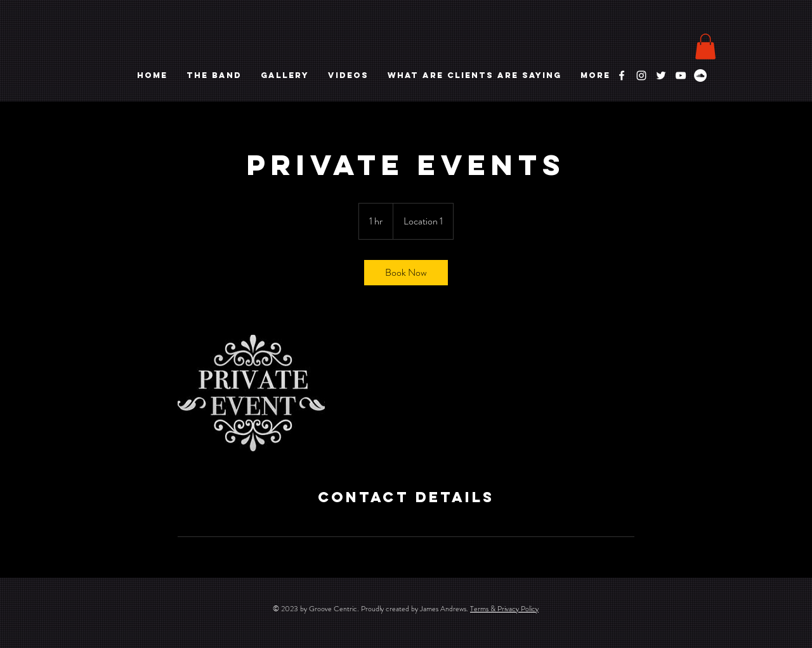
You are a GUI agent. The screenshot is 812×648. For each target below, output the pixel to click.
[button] (705, 47)
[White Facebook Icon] (622, 75)
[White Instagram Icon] (641, 75)
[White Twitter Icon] (661, 75)
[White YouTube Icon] (681, 75)
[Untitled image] (251, 387)
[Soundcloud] (700, 75)
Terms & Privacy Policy (504, 609)
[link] (406, 273)
